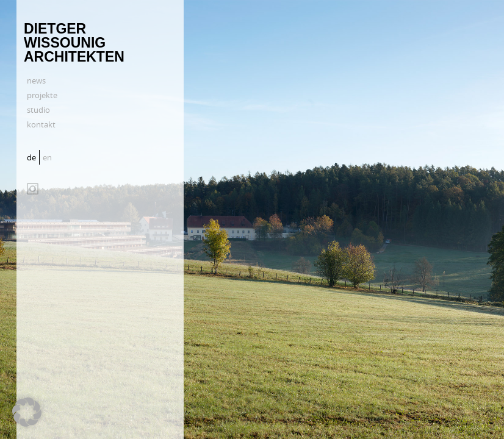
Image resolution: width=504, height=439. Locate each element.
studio (38, 110)
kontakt (41, 124)
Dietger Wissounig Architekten (74, 43)
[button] (27, 412)
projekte (42, 95)
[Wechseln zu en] (49, 157)
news (36, 80)
